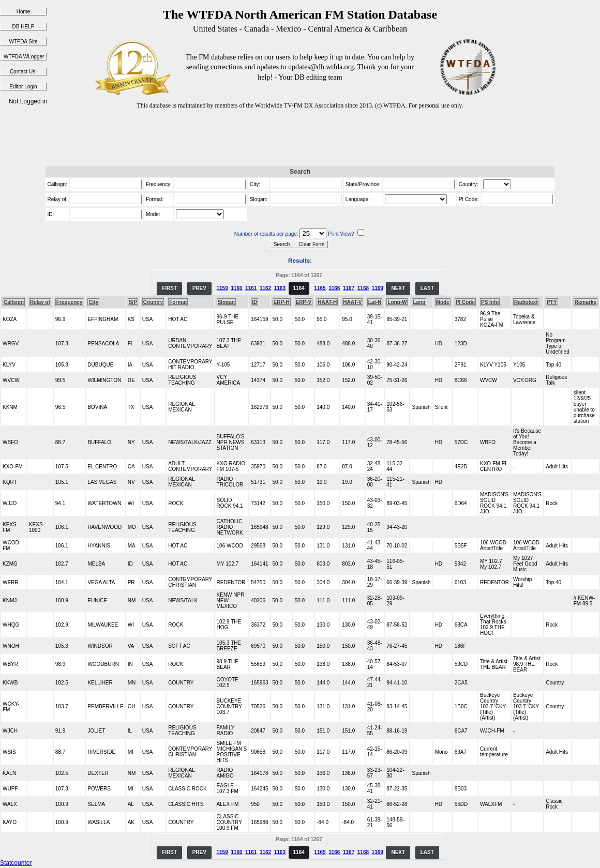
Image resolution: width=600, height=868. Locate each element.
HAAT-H (327, 302)
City (93, 302)
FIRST (169, 288)
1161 (251, 288)
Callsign (14, 302)
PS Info (490, 302)
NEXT (398, 288)
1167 (349, 288)
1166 (334, 288)
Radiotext (526, 302)
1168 (363, 288)
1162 (265, 288)
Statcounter (16, 863)
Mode (443, 302)
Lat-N (375, 302)
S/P (133, 302)
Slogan (226, 302)
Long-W (397, 302)
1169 (378, 288)
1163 (280, 288)
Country (153, 302)
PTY (552, 302)
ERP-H (282, 302)
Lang (419, 302)
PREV (199, 288)
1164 (299, 288)
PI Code (465, 302)
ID (254, 302)
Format (178, 302)
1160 (236, 288)
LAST (427, 288)
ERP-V (304, 302)
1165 (320, 288)
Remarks (586, 302)
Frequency (70, 302)
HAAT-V (352, 302)
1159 (222, 288)
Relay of (40, 302)
